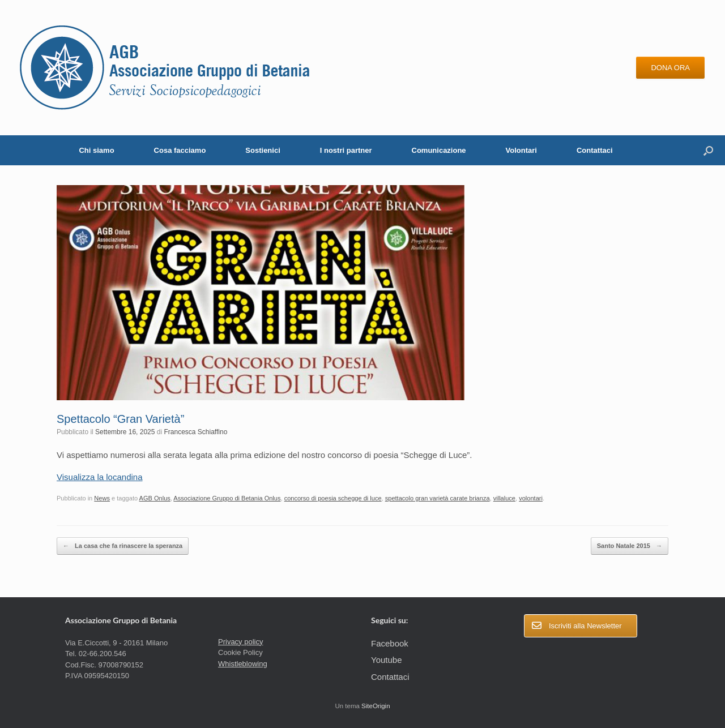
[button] (708, 150)
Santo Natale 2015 (630, 546)
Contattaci (595, 150)
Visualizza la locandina (100, 477)
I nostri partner (346, 150)
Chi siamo (96, 150)
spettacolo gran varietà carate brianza (438, 498)
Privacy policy (240, 642)
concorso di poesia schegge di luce (333, 498)
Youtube (387, 660)
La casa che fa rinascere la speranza (123, 546)
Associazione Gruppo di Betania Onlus (227, 498)
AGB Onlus (155, 498)
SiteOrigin (376, 706)
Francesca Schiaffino (196, 432)
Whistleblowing (243, 664)
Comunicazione (439, 150)
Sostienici (263, 150)
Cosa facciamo (180, 150)
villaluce (504, 498)
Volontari (521, 150)
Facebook (390, 643)
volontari (531, 498)
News (102, 498)
